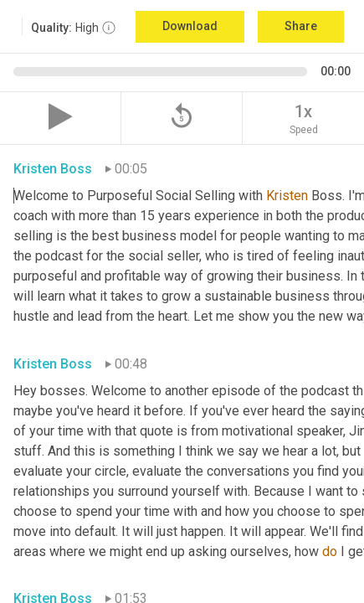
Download (190, 26)
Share (301, 26)
